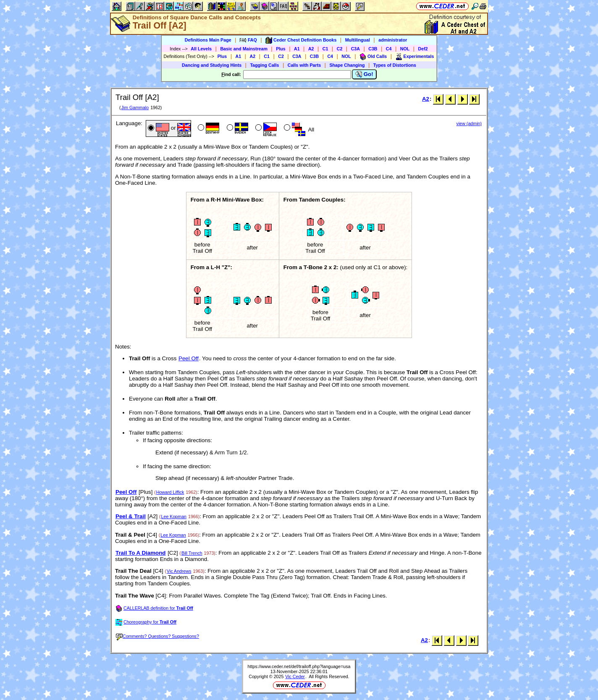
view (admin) (469, 123)
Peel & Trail (131, 516)
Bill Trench (192, 553)
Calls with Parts (304, 65)
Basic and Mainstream (244, 49)
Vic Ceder (295, 676)
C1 (325, 49)
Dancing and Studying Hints (212, 65)
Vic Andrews (179, 571)
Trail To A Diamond (140, 553)
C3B (373, 49)
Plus (281, 49)
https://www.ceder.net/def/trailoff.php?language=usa (299, 666)
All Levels (201, 49)
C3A (355, 49)
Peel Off (189, 358)
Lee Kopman (174, 516)
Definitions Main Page (208, 40)
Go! (364, 74)
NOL (405, 49)
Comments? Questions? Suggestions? (157, 636)
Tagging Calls (264, 65)
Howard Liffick (170, 492)
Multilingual (358, 40)
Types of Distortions (395, 65)
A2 (311, 49)
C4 (389, 49)
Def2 (423, 49)
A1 (297, 49)
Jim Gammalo (135, 107)
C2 (340, 49)
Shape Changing (347, 65)
